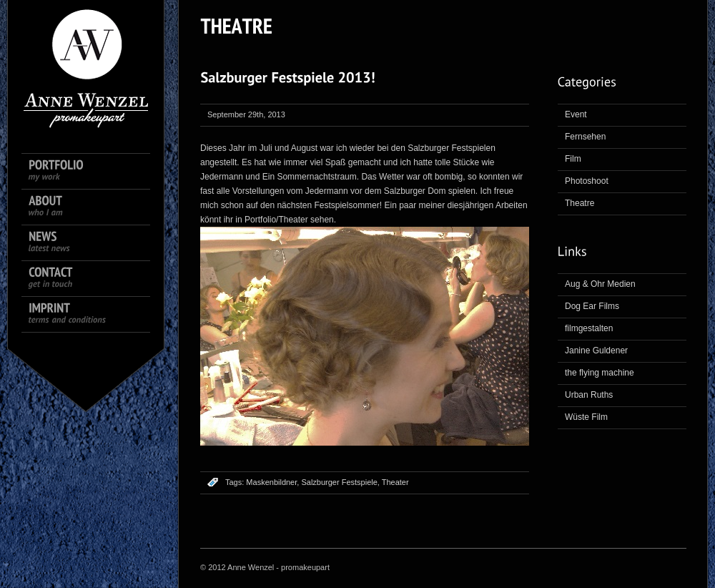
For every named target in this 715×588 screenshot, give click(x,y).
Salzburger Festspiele (339, 482)
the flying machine (600, 373)
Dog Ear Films (592, 306)
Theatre (580, 203)
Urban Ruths (589, 395)
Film (573, 159)
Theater (395, 482)
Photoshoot (587, 181)
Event (576, 114)
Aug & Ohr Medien (600, 284)
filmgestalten (589, 328)
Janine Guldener (596, 351)
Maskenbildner (271, 482)
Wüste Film (586, 417)
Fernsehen (585, 137)
